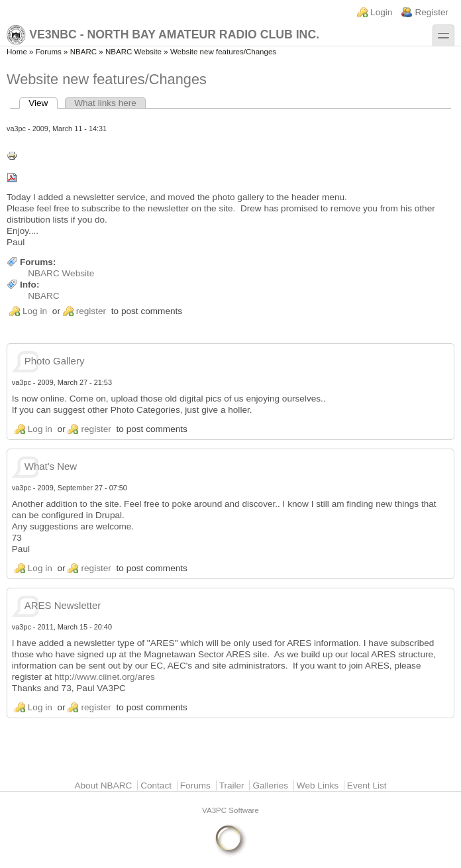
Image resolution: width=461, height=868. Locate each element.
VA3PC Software (230, 810)
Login (381, 12)
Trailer (232, 786)
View (43, 103)
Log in (35, 311)
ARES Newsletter (63, 605)
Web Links (318, 786)
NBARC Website (133, 52)
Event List (367, 786)
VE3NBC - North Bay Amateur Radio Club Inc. (163, 35)
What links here (105, 103)
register (91, 311)
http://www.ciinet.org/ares (105, 677)
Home (17, 52)
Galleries (270, 786)
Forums (49, 52)
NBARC (83, 52)
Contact (156, 786)
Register (432, 12)
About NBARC (103, 786)
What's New (51, 466)
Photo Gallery (55, 361)
